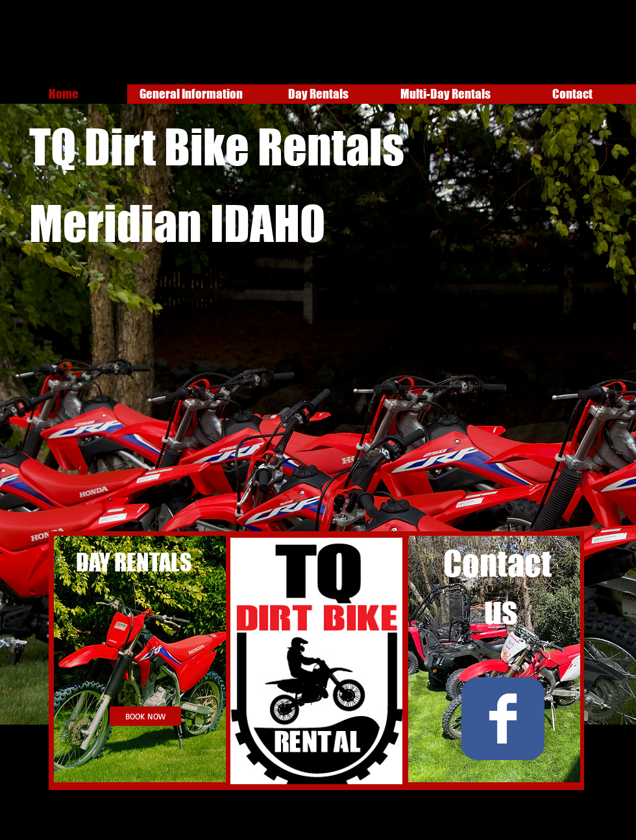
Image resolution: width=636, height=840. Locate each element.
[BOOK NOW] (145, 716)
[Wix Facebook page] (503, 719)
